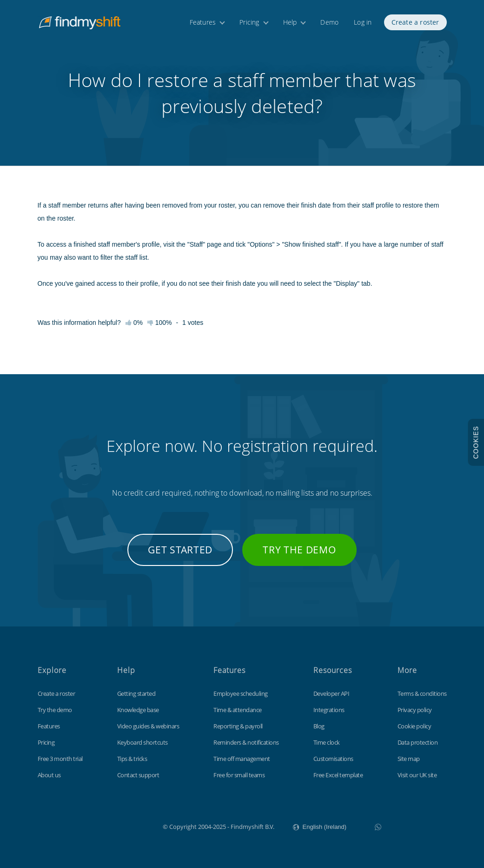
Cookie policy (414, 726)
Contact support (138, 775)
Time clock (327, 742)
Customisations (333, 759)
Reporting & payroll (238, 726)
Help (290, 22)
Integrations (329, 710)
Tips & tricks (132, 759)
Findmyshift (116, 826)
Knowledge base (138, 710)
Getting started (136, 693)
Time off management (242, 759)
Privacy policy (415, 710)
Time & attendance (238, 710)
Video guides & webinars (148, 726)
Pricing (249, 22)
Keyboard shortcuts (143, 742)
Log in (363, 22)
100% (160, 323)
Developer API (332, 693)
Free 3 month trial (60, 759)
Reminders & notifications (246, 742)
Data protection (418, 742)
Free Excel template (338, 775)
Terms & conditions (422, 693)
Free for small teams (239, 775)
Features (203, 22)
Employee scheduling (241, 693)
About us (49, 775)
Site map (409, 759)
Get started (180, 550)
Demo (329, 22)
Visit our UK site (417, 775)
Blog (319, 726)
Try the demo (299, 550)
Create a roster (415, 22)
